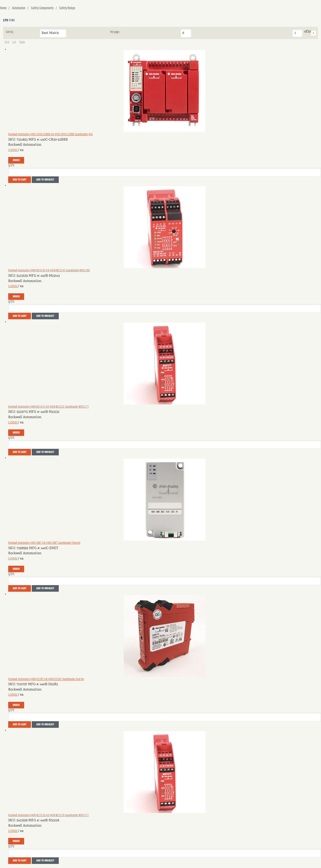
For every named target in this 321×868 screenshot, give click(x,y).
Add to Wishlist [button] (45, 180)
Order (16, 160)
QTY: (11, 166)
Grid (7, 42)
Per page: (115, 32)
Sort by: (10, 32)
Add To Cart (20, 180)
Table (22, 42)
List (14, 42)
